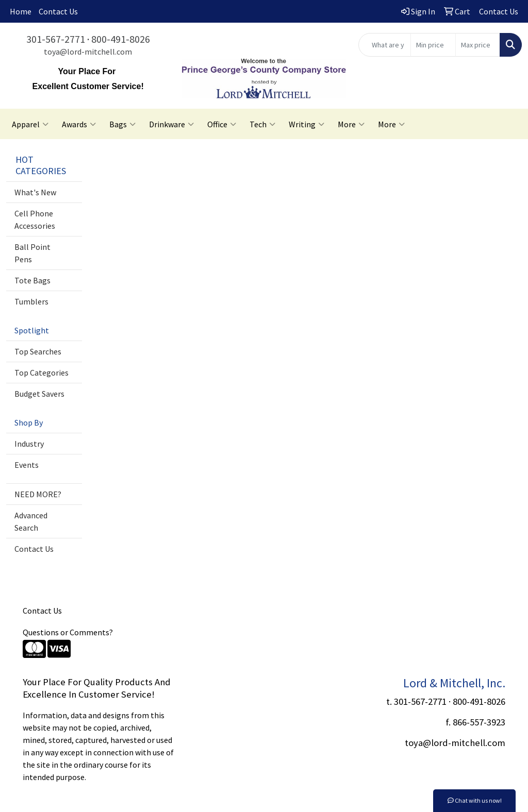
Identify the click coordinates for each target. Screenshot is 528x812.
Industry (29, 444)
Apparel (30, 124)
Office (222, 124)
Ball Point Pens (32, 253)
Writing (307, 124)
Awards (79, 124)
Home (21, 11)
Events (27, 465)
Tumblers (31, 301)
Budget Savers (39, 394)
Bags (122, 124)
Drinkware (171, 124)
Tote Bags (32, 280)
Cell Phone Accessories (35, 219)
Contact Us (58, 11)
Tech (262, 124)
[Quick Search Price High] (478, 45)
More (351, 124)
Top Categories (42, 373)
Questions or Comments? (68, 632)
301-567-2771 (56, 39)
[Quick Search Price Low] (433, 45)
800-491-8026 (121, 39)
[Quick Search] (385, 45)
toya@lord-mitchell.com (88, 52)
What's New (35, 192)
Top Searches (38, 351)
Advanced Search (31, 521)
